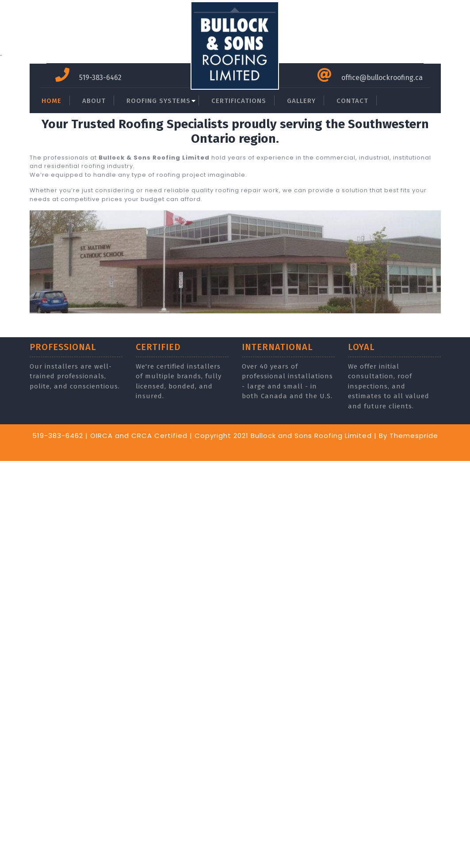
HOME (52, 101)
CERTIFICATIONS (239, 101)
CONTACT (352, 101)
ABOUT (94, 101)
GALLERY (301, 101)
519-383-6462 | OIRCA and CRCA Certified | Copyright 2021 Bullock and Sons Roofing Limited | (204, 436)
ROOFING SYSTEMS (159, 101)
